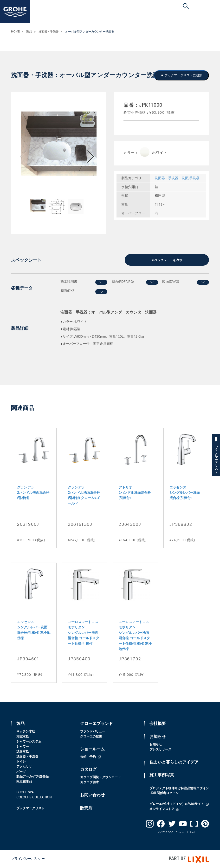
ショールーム (92, 749)
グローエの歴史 (91, 736)
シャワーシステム (29, 741)
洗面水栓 (23, 751)
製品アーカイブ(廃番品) (33, 776)
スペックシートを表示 (167, 260)
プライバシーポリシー (28, 859)
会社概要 (158, 724)
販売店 (86, 808)
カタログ (88, 769)
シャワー (23, 746)
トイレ (21, 761)
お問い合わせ (92, 795)
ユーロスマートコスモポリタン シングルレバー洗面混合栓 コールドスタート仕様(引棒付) (84, 633)
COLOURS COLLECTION (34, 797)
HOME (15, 32)
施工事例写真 (162, 775)
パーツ (21, 771)
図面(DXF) (68, 291)
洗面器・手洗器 (49, 32)
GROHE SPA (25, 792)
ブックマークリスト (216, 458)
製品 (29, 32)
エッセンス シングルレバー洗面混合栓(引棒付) (185, 492)
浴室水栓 (23, 736)
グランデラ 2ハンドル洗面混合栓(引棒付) (33, 492)
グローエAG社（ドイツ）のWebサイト (177, 804)
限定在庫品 (24, 781)
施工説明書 (69, 282)
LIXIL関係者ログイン (164, 793)
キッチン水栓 (26, 731)
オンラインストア (162, 809)
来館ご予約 (88, 757)
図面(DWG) (171, 282)
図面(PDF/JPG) (123, 282)
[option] (59, 144)
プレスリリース (160, 749)
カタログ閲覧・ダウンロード (100, 777)
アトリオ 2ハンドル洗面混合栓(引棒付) (135, 492)
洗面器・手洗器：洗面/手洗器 (177, 178)
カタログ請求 (90, 782)
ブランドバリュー (93, 731)
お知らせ (158, 737)
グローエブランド (97, 724)
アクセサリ (24, 766)
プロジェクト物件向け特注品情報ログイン (179, 788)
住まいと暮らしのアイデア (174, 762)
